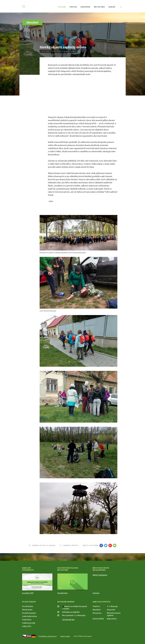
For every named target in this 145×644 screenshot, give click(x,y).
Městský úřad (99, 7)
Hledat (121, 7)
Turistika (73, 7)
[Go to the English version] (29, 636)
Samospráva (85, 7)
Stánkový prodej (29, 623)
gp (110, 545)
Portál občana (28, 606)
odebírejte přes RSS (71, 545)
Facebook (96, 593)
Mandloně (97, 610)
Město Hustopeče (100, 575)
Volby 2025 (27, 626)
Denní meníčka (98, 619)
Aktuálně (62, 7)
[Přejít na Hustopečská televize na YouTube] (72, 582)
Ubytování (111, 610)
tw (106, 545)
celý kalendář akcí (68, 620)
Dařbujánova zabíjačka (71, 612)
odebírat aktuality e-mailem (43, 545)
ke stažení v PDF (28, 593)
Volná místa (27, 620)
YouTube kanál (62, 593)
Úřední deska (27, 610)
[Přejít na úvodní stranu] (42, 7)
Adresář (112, 7)
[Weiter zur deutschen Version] (34, 636)
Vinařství (96, 606)
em (115, 545)
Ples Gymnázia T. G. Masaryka (74, 615)
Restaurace (97, 613)
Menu (24, 6)
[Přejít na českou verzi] (24, 636)
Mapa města (112, 619)
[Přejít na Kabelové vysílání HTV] (37, 582)
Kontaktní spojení (29, 613)
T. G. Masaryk (112, 606)
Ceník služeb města (30, 616)
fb (101, 545)
